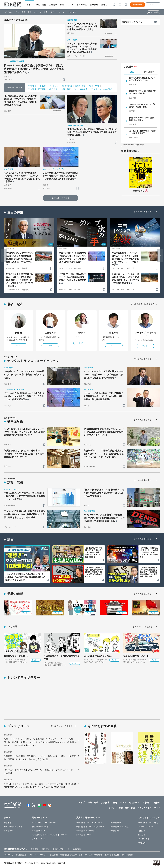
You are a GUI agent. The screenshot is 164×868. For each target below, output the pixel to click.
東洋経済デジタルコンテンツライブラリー (49, 835)
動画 (62, 5)
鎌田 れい (82, 333)
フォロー (18, 345)
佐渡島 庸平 (50, 333)
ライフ (53, 12)
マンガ (70, 5)
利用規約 (142, 843)
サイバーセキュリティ (13, 827)
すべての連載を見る (143, 594)
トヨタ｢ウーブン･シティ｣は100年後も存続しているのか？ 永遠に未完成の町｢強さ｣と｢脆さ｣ (82, 27)
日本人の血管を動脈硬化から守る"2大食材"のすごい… (142, 79)
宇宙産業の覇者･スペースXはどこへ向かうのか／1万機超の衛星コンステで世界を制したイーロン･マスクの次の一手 (125, 259)
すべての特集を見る (143, 211)
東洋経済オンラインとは (132, 22)
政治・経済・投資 (23, 12)
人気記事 (53, 5)
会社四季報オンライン (41, 827)
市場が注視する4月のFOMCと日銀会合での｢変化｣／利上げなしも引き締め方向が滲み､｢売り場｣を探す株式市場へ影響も (92, 132)
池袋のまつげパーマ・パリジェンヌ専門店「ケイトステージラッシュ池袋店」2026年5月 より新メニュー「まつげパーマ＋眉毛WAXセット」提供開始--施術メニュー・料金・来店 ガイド (40, 742)
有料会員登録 (138, 5)
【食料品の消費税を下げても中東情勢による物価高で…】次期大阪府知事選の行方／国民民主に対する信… (149, 572)
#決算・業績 (80, 86)
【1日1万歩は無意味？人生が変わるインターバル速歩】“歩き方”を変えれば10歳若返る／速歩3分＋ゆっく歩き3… (25, 577)
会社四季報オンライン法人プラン (90, 827)
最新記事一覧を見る (61, 198)
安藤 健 (19, 333)
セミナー (81, 5)
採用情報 (46, 849)
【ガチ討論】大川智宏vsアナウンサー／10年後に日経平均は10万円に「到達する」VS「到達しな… (149, 552)
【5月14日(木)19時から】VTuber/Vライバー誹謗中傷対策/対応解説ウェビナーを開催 (40, 772)
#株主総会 (53, 89)
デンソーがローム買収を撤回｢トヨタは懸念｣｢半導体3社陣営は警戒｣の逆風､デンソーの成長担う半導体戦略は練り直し (104, 518)
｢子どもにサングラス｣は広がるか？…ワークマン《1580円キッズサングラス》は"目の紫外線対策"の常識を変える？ (25, 432)
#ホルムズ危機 (106, 89)
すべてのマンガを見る (142, 627)
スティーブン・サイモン (145, 334)
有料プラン (143, 831)
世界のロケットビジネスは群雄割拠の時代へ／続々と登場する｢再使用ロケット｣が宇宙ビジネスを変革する (125, 279)
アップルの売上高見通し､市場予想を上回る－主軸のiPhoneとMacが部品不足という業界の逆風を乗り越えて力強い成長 (24, 514)
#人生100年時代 (81, 89)
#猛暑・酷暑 (94, 86)
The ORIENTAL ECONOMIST (44, 823)
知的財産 (54, 855)
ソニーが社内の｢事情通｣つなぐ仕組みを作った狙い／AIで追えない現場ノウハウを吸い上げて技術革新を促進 (60, 176)
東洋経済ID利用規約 (93, 855)
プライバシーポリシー (38, 855)
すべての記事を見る (143, 359)
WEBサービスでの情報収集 (15, 855)
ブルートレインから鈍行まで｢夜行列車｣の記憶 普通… (142, 106)
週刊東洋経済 (129, 151)
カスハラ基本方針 (112, 855)
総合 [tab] (132, 72)
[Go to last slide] (4, 256)
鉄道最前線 (9, 831)
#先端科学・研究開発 (37, 89)
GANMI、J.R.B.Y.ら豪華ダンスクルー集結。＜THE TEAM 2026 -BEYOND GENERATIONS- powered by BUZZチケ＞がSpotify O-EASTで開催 (40, 786)
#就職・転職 (66, 89)
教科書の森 (115, 831)
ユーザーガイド (145, 839)
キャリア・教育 (41, 12)
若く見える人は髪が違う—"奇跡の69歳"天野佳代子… (142, 132)
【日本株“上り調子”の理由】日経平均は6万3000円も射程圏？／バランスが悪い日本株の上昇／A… (94, 572)
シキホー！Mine (38, 839)
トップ (30, 5)
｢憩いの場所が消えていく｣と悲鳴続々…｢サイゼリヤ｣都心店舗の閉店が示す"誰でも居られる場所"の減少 (104, 493)
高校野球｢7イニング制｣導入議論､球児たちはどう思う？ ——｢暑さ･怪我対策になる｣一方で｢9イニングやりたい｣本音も (104, 454)
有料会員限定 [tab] (149, 72)
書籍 (103, 5)
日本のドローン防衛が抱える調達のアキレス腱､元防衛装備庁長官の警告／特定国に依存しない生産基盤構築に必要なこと (34, 69)
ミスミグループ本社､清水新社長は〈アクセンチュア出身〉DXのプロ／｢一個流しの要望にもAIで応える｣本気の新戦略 (22, 177)
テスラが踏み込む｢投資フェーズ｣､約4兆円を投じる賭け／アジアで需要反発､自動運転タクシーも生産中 (24, 496)
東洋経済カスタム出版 (120, 827)
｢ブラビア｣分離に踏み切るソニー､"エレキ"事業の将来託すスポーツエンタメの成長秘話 (72, 279)
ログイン (153, 5)
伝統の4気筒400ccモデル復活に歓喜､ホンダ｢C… (142, 119)
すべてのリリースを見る (61, 726)
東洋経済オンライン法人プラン (89, 823)
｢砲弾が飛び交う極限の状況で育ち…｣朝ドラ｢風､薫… (142, 92)
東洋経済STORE (39, 831)
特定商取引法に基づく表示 (71, 855)
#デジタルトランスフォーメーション (43, 86)
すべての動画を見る (143, 539)
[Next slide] (160, 256)
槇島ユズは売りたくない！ (136, 656)
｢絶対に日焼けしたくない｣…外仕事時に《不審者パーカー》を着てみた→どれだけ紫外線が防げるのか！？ (24, 454)
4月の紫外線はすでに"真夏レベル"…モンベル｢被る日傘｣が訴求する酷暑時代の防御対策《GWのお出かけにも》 (104, 432)
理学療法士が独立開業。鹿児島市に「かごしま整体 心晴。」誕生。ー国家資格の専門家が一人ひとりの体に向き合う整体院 (40, 758)
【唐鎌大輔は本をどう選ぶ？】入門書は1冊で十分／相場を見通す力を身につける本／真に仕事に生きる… (94, 552)
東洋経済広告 (116, 823)
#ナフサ (94, 89)
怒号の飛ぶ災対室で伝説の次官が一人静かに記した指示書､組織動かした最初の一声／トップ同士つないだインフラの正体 (20, 280)
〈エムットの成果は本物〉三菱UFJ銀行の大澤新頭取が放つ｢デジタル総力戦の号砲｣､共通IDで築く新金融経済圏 (104, 396)
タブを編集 (155, 12)
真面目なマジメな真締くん (16, 656)
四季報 (93, 5)
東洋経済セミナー (84, 835)
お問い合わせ (127, 855)
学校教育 (8, 823)
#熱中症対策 (67, 86)
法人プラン (143, 835)
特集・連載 (41, 5)
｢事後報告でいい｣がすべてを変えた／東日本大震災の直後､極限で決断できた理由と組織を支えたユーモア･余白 (20, 257)
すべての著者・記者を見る (142, 304)
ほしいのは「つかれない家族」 (98, 656)
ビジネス (9, 12)
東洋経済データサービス (86, 831)
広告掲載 (77, 849)
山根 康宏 (114, 333)
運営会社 (34, 849)
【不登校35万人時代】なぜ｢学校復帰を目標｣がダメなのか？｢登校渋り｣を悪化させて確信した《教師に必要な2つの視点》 (20, 100)
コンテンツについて (146, 827)
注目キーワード (14, 87)
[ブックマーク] (64, 80)
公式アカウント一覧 (61, 849)
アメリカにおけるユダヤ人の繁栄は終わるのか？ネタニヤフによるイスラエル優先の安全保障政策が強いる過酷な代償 (82, 48)
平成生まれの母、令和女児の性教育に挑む (62, 657)
